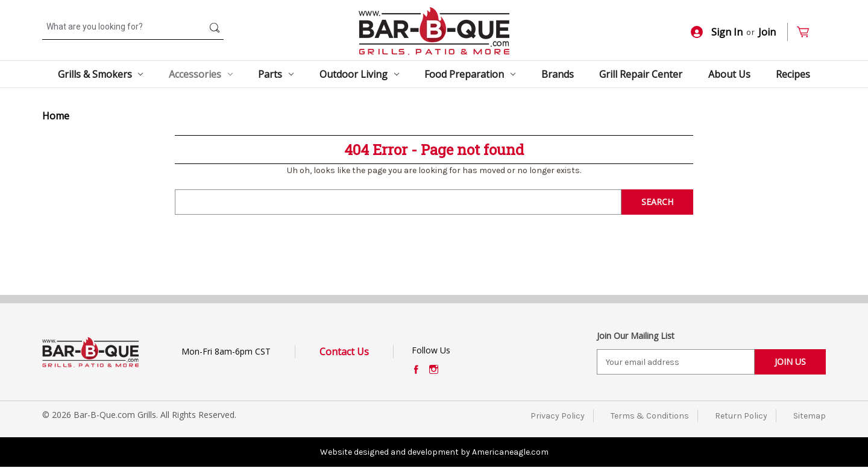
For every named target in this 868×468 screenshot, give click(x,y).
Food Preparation (470, 74)
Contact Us (344, 352)
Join (767, 32)
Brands (558, 74)
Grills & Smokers (101, 74)
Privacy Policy (558, 416)
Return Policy (741, 416)
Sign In (717, 32)
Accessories (201, 74)
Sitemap (810, 416)
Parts (276, 74)
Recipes (793, 74)
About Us (729, 74)
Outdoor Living (359, 74)
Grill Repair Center (641, 74)
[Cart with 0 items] (808, 32)
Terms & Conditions (650, 416)
